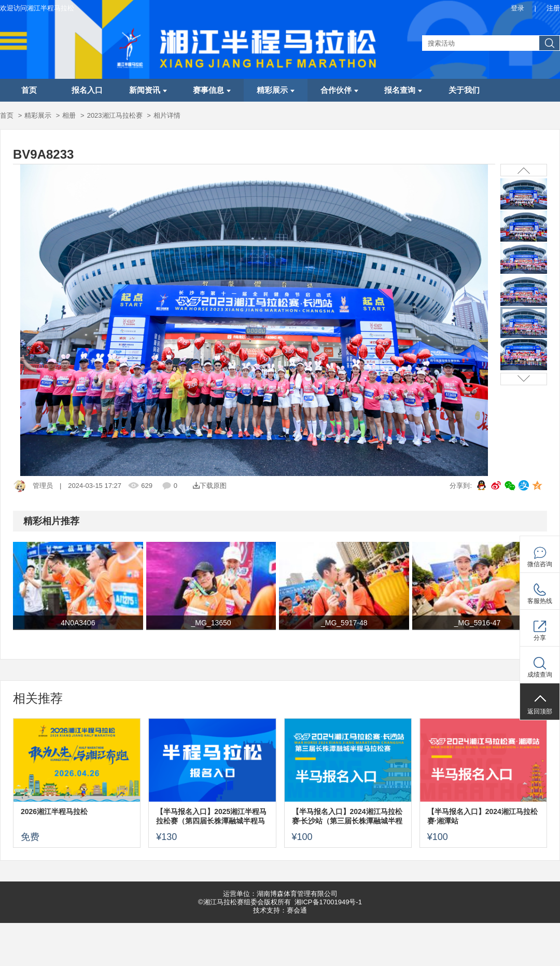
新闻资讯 (148, 90)
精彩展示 (276, 90)
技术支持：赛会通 (280, 910)
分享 (540, 638)
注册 (553, 8)
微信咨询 (540, 564)
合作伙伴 (339, 90)
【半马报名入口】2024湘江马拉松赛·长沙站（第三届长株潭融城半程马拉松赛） (347, 816)
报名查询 (403, 90)
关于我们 (464, 90)
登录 (517, 8)
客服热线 (540, 601)
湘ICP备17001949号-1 (328, 902)
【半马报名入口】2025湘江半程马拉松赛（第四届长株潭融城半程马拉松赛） (211, 816)
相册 (69, 115)
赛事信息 (212, 90)
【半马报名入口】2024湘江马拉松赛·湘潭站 (482, 816)
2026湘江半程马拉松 (54, 811)
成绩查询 (540, 675)
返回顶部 (540, 711)
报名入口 (87, 90)
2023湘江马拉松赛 (115, 115)
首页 (29, 90)
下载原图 (210, 486)
